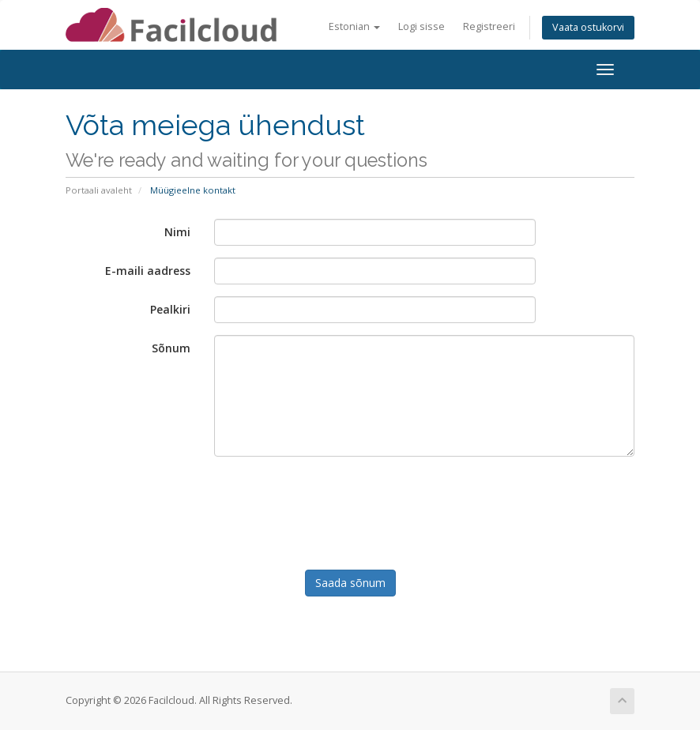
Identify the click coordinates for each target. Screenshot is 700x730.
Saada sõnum (350, 583)
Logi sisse (422, 26)
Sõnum (171, 348)
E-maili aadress (148, 271)
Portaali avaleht (99, 190)
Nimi (177, 232)
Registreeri (489, 26)
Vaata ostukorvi (588, 27)
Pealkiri (170, 309)
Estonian (354, 26)
